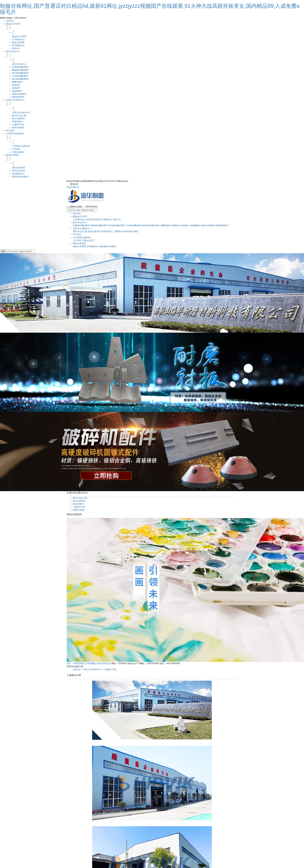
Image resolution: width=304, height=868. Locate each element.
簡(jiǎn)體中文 (73, 187)
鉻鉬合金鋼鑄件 (19, 94)
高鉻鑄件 (16, 88)
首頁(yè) (10, 21)
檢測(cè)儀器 (18, 127)
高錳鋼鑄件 (17, 91)
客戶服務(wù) (18, 45)
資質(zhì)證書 (18, 42)
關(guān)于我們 (155, 26)
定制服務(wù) (18, 174)
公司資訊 (16, 149)
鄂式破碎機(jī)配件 (20, 73)
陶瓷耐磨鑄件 (18, 97)
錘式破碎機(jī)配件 (20, 79)
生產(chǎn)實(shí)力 (155, 102)
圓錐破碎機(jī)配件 (20, 70)
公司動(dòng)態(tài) (155, 136)
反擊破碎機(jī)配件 (20, 67)
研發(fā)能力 (18, 121)
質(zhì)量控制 (18, 118)
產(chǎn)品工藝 (19, 115)
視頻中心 (16, 48)
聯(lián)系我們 (155, 157)
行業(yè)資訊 (18, 152)
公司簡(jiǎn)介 (18, 39)
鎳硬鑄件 (16, 85)
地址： (70, 663)
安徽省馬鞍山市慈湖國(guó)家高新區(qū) (92, 663)
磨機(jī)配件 (17, 82)
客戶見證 (10, 130)
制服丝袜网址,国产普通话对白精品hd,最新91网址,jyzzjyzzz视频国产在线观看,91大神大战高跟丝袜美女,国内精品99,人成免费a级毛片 (150, 9)
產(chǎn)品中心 (155, 54)
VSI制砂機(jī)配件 (20, 76)
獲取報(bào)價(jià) (20, 177)
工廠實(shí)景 (18, 124)
